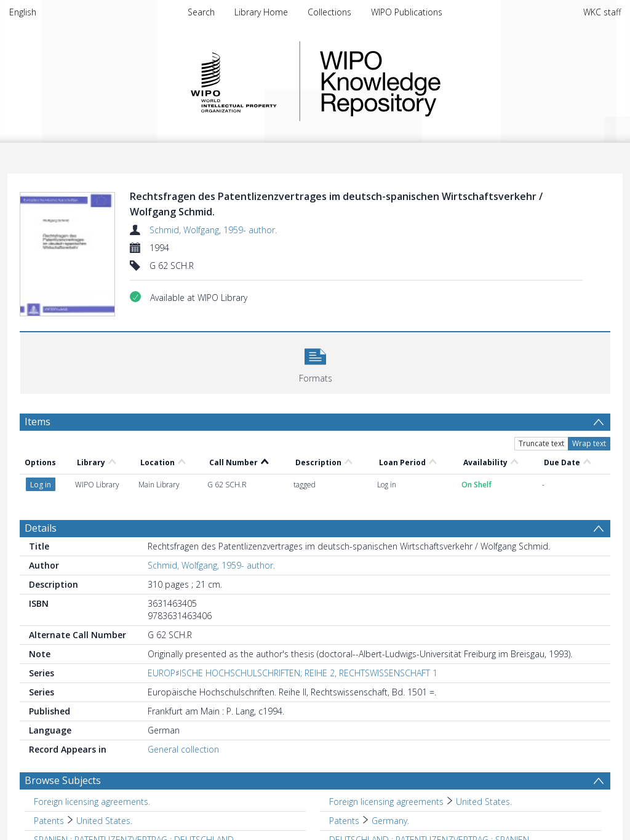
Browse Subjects (63, 780)
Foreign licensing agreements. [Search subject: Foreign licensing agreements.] (92, 802)
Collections (329, 12)
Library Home (261, 12)
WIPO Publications (407, 12)
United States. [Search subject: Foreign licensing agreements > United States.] (484, 802)
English (23, 12)
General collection (183, 749)
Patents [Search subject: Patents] (49, 821)
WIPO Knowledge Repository (431, 81)
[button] (315, 362)
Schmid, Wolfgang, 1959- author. (213, 230)
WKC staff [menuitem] (602, 12)
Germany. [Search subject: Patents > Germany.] (390, 821)
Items (38, 422)
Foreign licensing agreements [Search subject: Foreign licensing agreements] (386, 802)
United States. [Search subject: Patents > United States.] (104, 821)
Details (41, 528)
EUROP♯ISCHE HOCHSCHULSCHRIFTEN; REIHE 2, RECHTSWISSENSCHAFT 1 (293, 673)
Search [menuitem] (201, 12)
